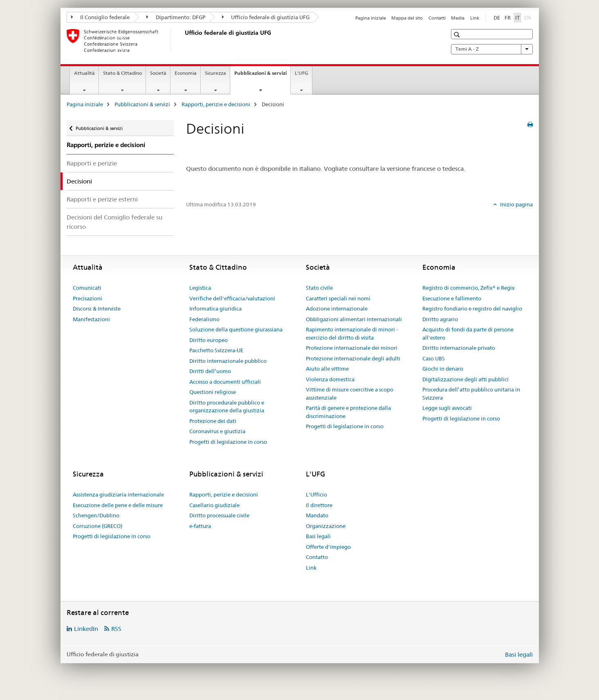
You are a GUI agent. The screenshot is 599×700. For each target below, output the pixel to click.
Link (475, 18)
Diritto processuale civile (219, 515)
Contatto (317, 557)
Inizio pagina (516, 204)
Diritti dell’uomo (210, 371)
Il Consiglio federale (101, 17)
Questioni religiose (213, 392)
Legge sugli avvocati (447, 408)
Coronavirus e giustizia (217, 431)
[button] (458, 35)
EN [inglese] (528, 17)
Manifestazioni (91, 319)
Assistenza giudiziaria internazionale (118, 494)
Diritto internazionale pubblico (228, 361)
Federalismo (204, 319)
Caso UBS (434, 358)
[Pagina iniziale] (183, 40)
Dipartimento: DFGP (176, 17)
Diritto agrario (440, 319)
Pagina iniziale (371, 18)
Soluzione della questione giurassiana (236, 329)
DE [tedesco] (497, 18)
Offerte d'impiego (328, 547)
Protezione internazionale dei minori (352, 348)
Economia (186, 73)
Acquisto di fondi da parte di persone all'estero (468, 333)
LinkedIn (86, 629)
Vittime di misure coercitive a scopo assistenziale (350, 394)
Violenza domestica (330, 379)
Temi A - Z (492, 49)
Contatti (437, 18)
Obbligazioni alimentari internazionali (354, 319)
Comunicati (87, 288)
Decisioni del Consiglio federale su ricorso (114, 222)
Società (158, 73)
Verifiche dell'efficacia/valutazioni (232, 298)
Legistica (200, 288)
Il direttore (319, 505)
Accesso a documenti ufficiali (225, 382)
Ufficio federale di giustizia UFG (266, 17)
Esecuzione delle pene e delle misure (118, 505)
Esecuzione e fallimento (452, 298)
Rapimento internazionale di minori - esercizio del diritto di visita (352, 333)
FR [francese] (508, 18)
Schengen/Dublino (96, 515)
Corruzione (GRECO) (98, 526)
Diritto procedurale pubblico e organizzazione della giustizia (227, 407)
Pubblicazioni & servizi (262, 76)
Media (458, 18)
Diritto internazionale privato (459, 348)
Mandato (317, 515)
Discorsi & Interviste (97, 309)
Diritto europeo (209, 340)
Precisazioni (87, 298)
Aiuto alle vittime (327, 369)
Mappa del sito (407, 18)
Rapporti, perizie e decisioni (216, 104)
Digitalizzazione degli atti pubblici (466, 379)
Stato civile (319, 288)
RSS (116, 629)
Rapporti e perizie (92, 163)
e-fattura (200, 526)
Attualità (84, 73)
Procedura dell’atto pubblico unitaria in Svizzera (471, 394)
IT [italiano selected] (517, 18)
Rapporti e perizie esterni (102, 199)
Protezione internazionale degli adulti (353, 358)
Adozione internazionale (337, 309)
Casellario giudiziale (214, 505)
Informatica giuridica (215, 309)
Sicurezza (215, 73)
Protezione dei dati (213, 421)
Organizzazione (326, 526)
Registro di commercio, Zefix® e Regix (469, 288)
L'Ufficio (316, 494)
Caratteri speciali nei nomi (338, 298)
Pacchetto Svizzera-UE (216, 350)
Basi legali (318, 536)
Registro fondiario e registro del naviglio (472, 309)
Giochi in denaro (443, 369)
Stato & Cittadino (122, 73)
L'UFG (302, 73)
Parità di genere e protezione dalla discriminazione (348, 412)
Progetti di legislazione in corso (228, 442)
